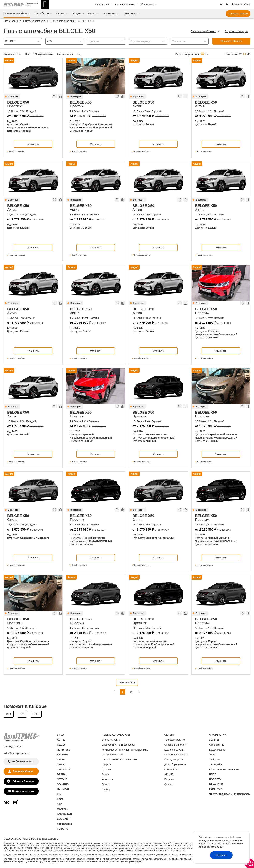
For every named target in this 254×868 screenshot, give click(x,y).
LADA (61, 735)
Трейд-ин (214, 760)
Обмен (106, 784)
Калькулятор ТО (174, 760)
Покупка (106, 764)
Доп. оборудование (175, 764)
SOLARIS (63, 784)
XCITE (61, 740)
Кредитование (217, 750)
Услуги (77, 13)
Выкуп (105, 774)
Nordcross (63, 750)
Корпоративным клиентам (224, 769)
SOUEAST (63, 819)
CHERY (61, 764)
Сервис (61, 13)
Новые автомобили (16, 13)
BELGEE (62, 754)
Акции (92, 13)
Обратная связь (148, 4)
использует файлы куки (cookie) (124, 859)
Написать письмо (23, 791)
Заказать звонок (238, 14)
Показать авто (231, 41)
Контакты (131, 13)
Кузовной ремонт (174, 750)
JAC (59, 804)
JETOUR (62, 779)
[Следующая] (140, 692)
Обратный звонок (23, 781)
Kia (59, 794)
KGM (60, 799)
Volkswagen (64, 824)
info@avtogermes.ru (16, 753)
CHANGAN (64, 769)
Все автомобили (111, 740)
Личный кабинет (23, 771)
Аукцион (107, 769)
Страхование (217, 745)
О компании (111, 13)
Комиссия (107, 779)
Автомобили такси (112, 755)
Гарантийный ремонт (176, 755)
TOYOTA (62, 829)
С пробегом (42, 13)
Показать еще (127, 682)
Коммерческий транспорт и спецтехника (125, 750)
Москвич (62, 809)
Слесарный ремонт (175, 745)
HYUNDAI (63, 789)
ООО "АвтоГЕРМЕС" (27, 839)
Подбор (106, 789)
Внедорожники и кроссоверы (118, 745)
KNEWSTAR (64, 814)
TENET (61, 759)
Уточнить (33, 144)
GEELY (61, 745)
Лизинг (213, 755)
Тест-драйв (216, 764)
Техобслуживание (175, 740)
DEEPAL (62, 774)
